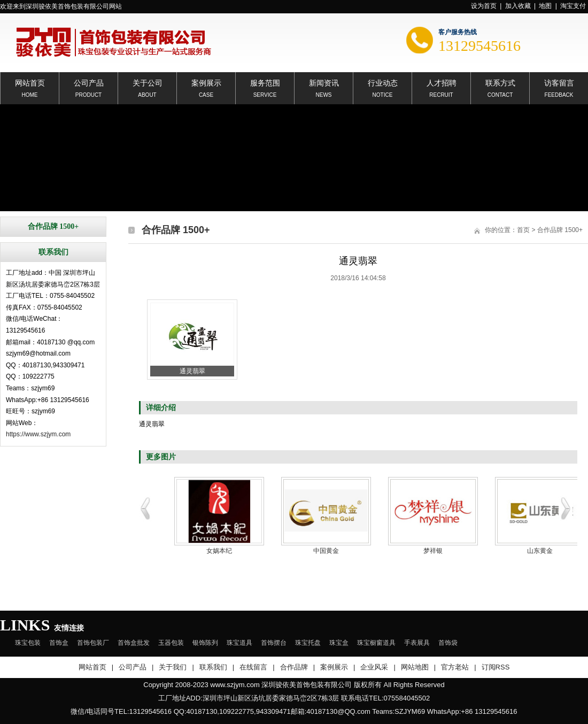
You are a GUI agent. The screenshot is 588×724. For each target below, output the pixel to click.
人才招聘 (442, 82)
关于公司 (148, 82)
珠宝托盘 (308, 643)
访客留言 (559, 82)
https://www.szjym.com (38, 434)
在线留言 (253, 667)
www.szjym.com (235, 685)
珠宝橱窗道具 (376, 643)
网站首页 (30, 82)
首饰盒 (59, 643)
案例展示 (206, 82)
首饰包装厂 (93, 643)
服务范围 (265, 82)
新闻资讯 (324, 82)
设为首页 (484, 6)
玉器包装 (171, 643)
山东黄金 (540, 551)
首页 (523, 230)
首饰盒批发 (134, 643)
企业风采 (374, 667)
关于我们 (173, 667)
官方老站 (455, 667)
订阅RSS (496, 667)
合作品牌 (294, 667)
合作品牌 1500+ (560, 230)
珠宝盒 (339, 643)
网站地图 (415, 667)
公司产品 (89, 82)
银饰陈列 (205, 643)
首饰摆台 (274, 643)
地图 (545, 6)
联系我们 (213, 667)
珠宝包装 (28, 643)
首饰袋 (448, 643)
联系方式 (500, 82)
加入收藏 (518, 6)
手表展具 (417, 643)
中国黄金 (326, 551)
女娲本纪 (219, 551)
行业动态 (383, 82)
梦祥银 (433, 551)
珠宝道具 (239, 643)
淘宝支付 (573, 6)
